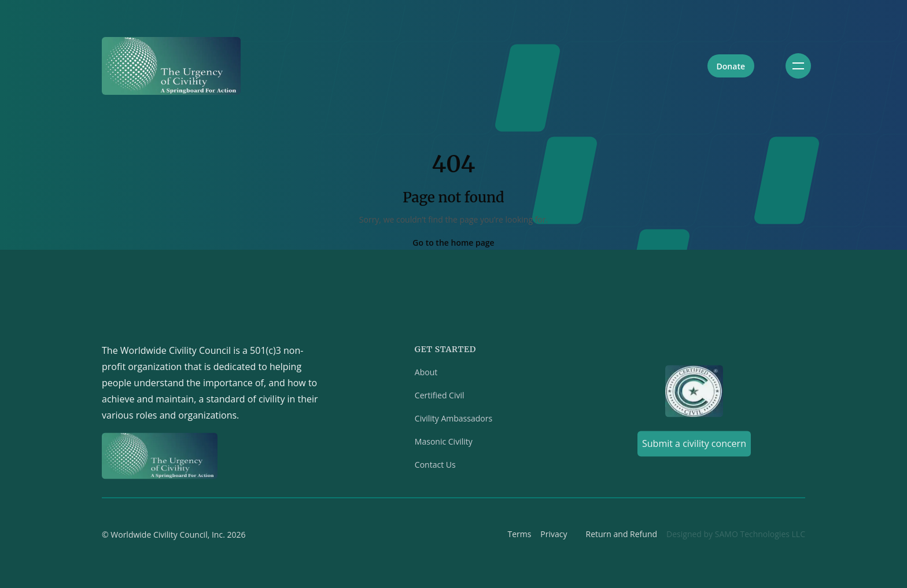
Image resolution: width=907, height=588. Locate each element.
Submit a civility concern (694, 446)
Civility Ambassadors (454, 421)
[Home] (171, 66)
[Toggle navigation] (798, 66)
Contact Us (435, 467)
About (426, 374)
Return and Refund (622, 536)
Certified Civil (440, 397)
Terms (519, 536)
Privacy (554, 536)
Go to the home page (453, 243)
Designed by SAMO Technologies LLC (736, 536)
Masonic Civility (444, 444)
